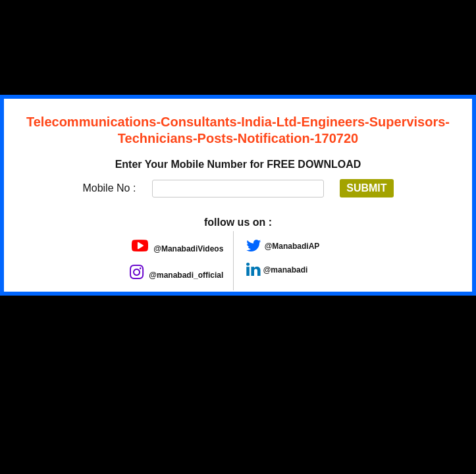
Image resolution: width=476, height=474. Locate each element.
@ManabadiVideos (178, 249)
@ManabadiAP (292, 246)
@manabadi (286, 270)
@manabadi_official (176, 275)
